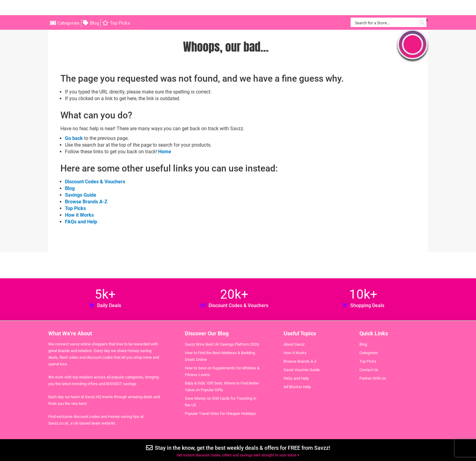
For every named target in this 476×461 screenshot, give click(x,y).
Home (165, 152)
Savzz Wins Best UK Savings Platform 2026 (222, 344)
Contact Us (369, 370)
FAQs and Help (81, 222)
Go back (74, 138)
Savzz (79, 8)
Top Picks (120, 23)
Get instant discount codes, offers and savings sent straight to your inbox (238, 455)
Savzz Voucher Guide (302, 370)
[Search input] (385, 22)
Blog (94, 23)
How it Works (79, 215)
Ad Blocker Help (297, 387)
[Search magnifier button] (422, 22)
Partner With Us (373, 378)
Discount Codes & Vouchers (95, 182)
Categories (68, 23)
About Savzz (294, 344)
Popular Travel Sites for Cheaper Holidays (220, 414)
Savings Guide (81, 195)
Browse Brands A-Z (86, 202)
